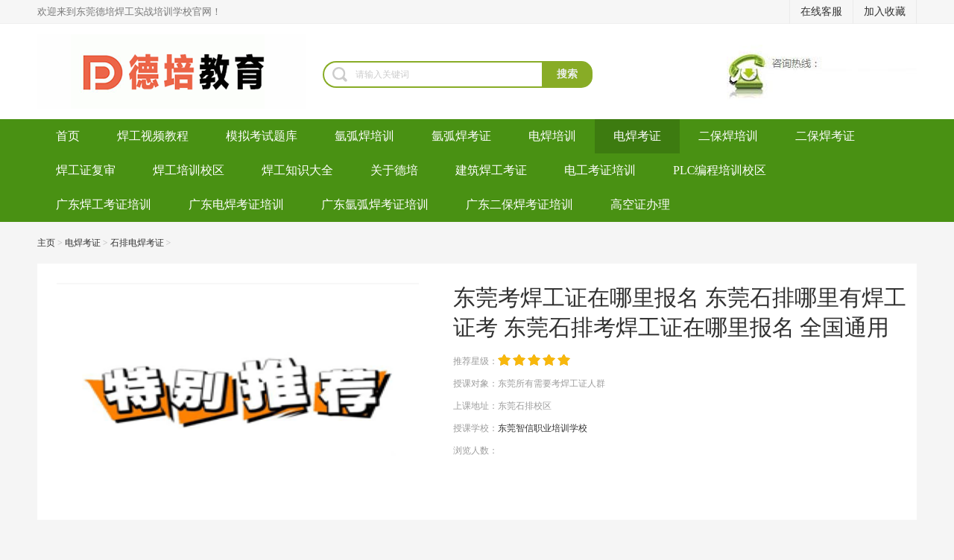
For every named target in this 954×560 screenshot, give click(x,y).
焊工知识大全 (297, 170)
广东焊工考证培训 (104, 204)
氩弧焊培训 (364, 136)
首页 (68, 136)
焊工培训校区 (189, 170)
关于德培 (394, 170)
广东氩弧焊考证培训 (375, 204)
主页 (46, 243)
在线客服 (821, 12)
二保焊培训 (728, 136)
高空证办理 (640, 204)
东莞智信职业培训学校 (543, 428)
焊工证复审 (86, 170)
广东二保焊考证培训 (519, 204)
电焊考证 (637, 136)
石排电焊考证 (137, 243)
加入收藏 (885, 12)
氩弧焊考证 (461, 136)
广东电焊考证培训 (236, 204)
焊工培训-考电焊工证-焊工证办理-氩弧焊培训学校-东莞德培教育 (180, 71)
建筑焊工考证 (491, 170)
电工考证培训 (600, 170)
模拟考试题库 (262, 136)
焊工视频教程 (153, 136)
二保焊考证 (825, 136)
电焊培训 (552, 136)
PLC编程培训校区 (720, 170)
